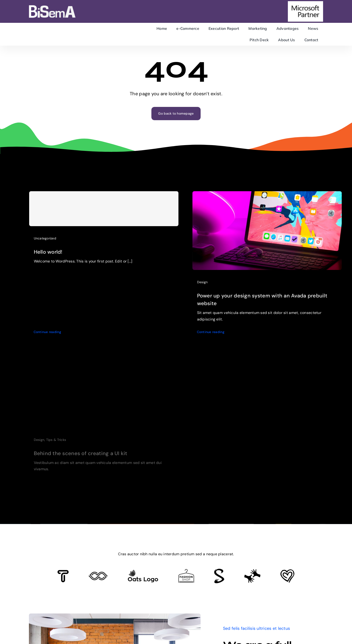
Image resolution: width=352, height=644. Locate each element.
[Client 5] (98, 574)
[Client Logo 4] (186, 571)
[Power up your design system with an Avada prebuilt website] (267, 198)
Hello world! (48, 254)
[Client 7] (219, 571)
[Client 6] (63, 572)
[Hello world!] (104, 211)
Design (202, 286)
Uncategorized (45, 240)
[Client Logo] (143, 572)
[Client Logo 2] (287, 571)
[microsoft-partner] (305, 3)
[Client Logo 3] (252, 571)
